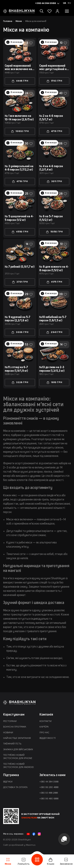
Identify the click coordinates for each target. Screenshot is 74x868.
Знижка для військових (18, 750)
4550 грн (20, 232)
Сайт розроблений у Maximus (19, 845)
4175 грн (54, 282)
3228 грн (20, 382)
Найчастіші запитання (17, 738)
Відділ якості (48, 738)
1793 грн (54, 81)
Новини (8, 733)
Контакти (45, 721)
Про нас (44, 733)
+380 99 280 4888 (49, 787)
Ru (69, 3)
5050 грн (54, 232)
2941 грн (54, 332)
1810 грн (54, 382)
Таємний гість (12, 744)
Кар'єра (44, 727)
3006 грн (20, 332)
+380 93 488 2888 (49, 793)
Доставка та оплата (15, 787)
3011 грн (54, 181)
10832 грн (20, 131)
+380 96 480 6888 (49, 799)
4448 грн (20, 81)
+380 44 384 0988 (49, 782)
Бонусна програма (15, 727)
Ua (65, 3)
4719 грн (54, 131)
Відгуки (8, 782)
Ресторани (10, 721)
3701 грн (20, 282)
